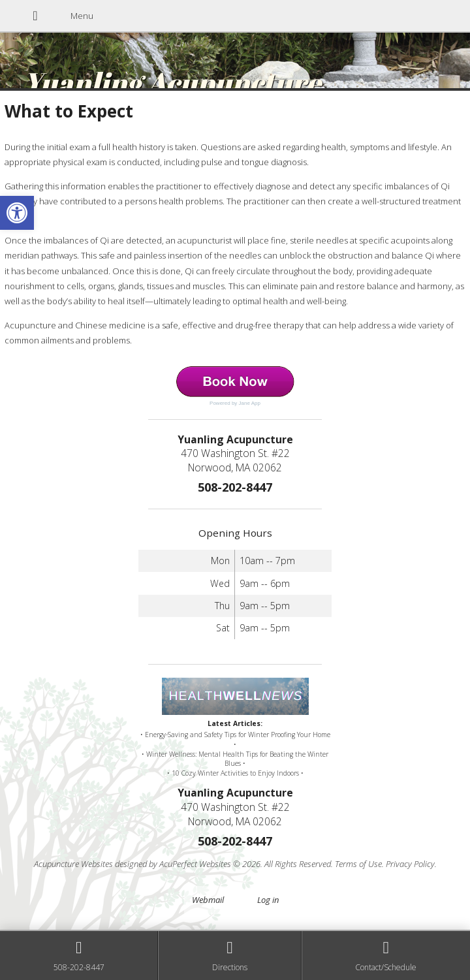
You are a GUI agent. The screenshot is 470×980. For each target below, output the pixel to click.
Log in (268, 900)
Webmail (208, 900)
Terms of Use (358, 864)
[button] (17, 213)
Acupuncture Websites (73, 864)
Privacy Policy (410, 864)
